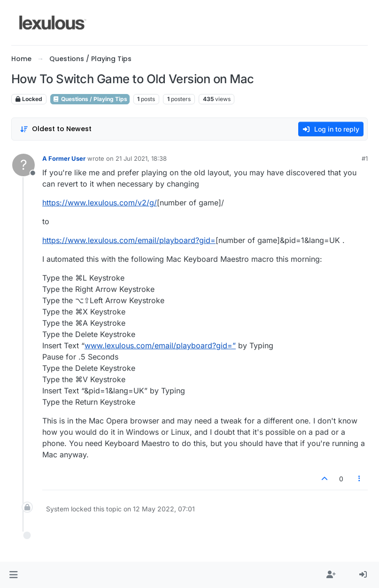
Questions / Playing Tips (90, 99)
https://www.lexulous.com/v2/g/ (100, 203)
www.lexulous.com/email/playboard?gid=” (160, 345)
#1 (365, 158)
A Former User (64, 158)
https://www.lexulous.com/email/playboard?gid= (129, 240)
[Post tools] (360, 479)
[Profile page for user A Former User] (23, 165)
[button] (13, 575)
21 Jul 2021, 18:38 (141, 158)
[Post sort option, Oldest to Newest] (56, 129)
